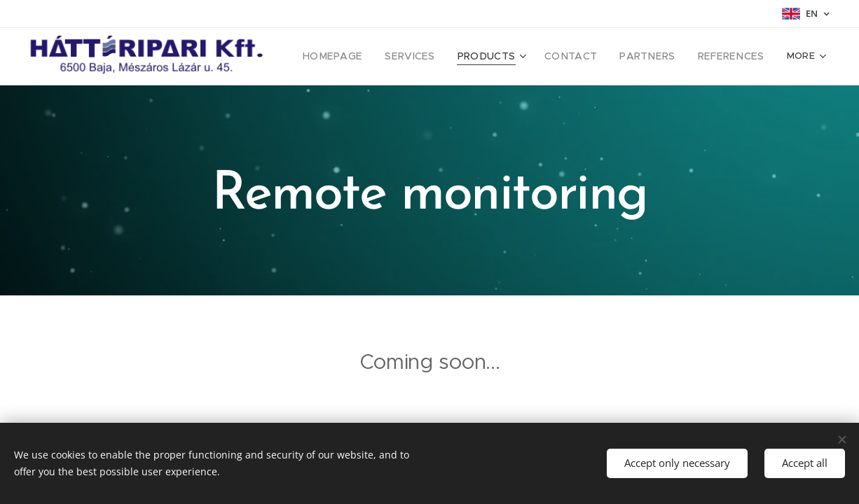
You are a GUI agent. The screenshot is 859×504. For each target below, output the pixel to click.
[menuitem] (362, 57)
